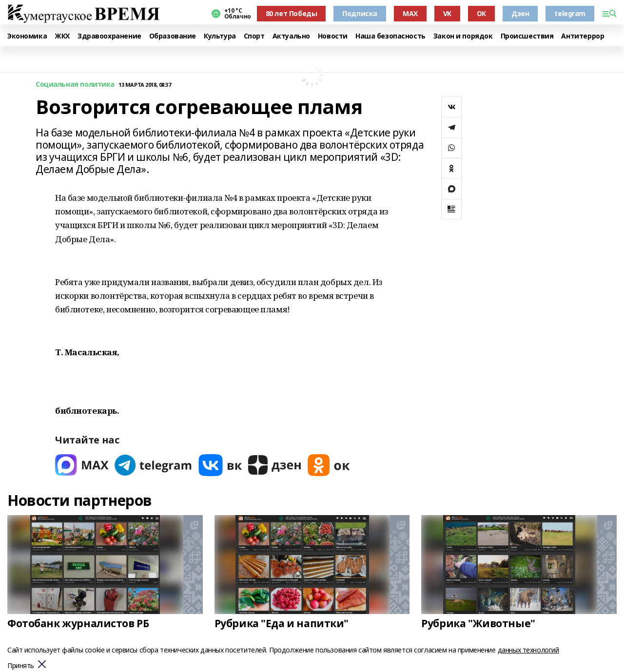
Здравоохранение (109, 36)
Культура (220, 36)
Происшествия (527, 36)
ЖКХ (62, 36)
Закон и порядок (463, 36)
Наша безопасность (390, 36)
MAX (410, 13)
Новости (333, 36)
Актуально (291, 36)
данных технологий (528, 650)
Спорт (254, 36)
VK (447, 13)
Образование (173, 36)
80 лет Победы (292, 13)
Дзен (520, 13)
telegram (570, 13)
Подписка (360, 13)
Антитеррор (583, 36)
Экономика (27, 36)
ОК (481, 13)
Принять (21, 666)
